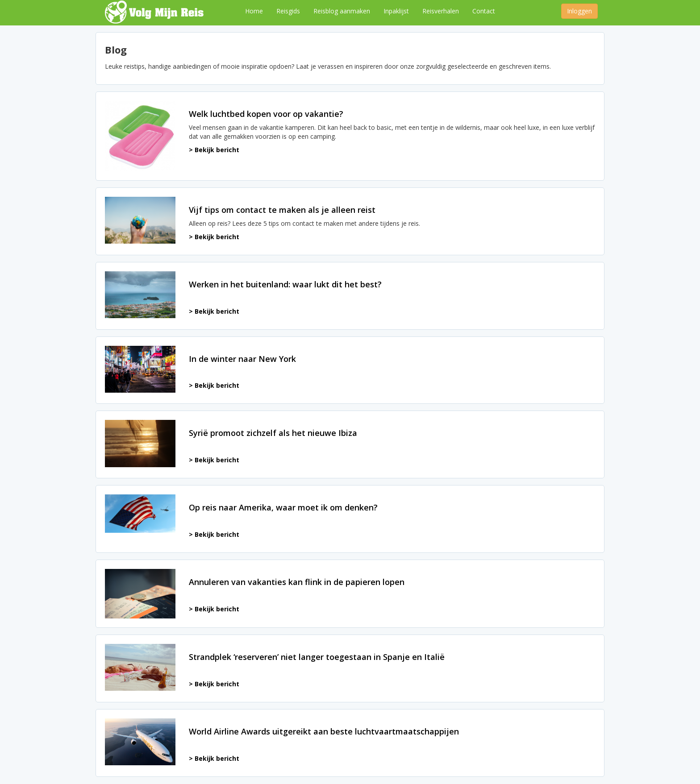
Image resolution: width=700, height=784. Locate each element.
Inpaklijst (396, 11)
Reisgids (288, 11)
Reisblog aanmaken (342, 11)
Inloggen (579, 11)
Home (254, 11)
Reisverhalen (441, 11)
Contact (484, 11)
